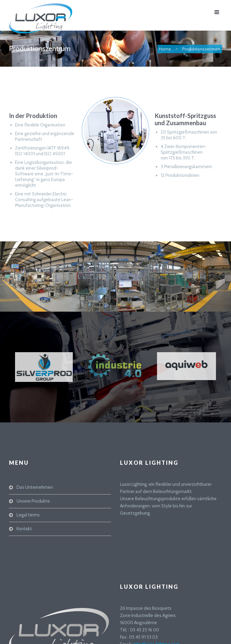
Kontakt (24, 529)
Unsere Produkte (33, 501)
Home (165, 49)
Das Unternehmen (35, 487)
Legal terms (28, 515)
